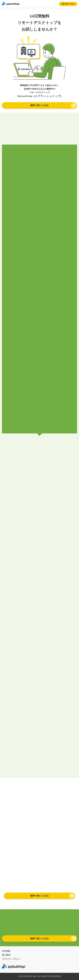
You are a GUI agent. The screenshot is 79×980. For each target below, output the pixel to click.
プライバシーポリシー (11, 959)
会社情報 (6, 951)
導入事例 (6, 955)
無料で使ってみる (68, 4)
